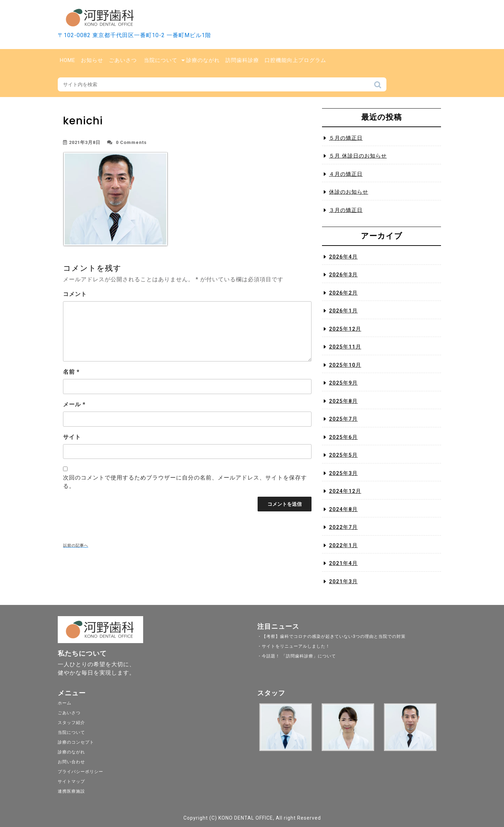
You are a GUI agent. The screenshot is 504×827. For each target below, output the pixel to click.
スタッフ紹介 (71, 723)
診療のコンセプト (76, 742)
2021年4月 (343, 563)
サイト (72, 437)
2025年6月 (343, 437)
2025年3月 (343, 473)
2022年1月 (343, 545)
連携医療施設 (71, 791)
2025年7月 (343, 419)
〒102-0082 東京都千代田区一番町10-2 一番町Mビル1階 (134, 35)
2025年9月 (343, 383)
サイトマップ (71, 781)
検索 (378, 87)
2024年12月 (345, 491)
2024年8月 (343, 509)
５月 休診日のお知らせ (358, 156)
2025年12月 (345, 329)
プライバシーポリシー (80, 772)
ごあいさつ (123, 60)
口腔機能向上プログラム (295, 60)
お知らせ (92, 60)
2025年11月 (345, 347)
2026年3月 (343, 275)
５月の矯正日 (346, 138)
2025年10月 (345, 365)
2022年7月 (343, 527)
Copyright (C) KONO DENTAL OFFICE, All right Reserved (252, 818)
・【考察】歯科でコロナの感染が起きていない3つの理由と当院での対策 (331, 636)
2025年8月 (343, 401)
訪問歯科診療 (242, 60)
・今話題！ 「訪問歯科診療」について (297, 656)
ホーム (65, 703)
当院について (161, 60)
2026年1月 (343, 311)
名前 (71, 372)
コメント (75, 294)
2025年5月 (343, 455)
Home (68, 60)
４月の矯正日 (346, 174)
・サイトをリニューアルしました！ (294, 646)
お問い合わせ (71, 762)
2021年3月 (343, 581)
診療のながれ (203, 60)
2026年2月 (343, 293)
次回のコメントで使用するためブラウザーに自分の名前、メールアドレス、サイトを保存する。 (185, 482)
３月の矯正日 (346, 210)
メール (74, 404)
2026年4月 (343, 257)
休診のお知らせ (349, 192)
